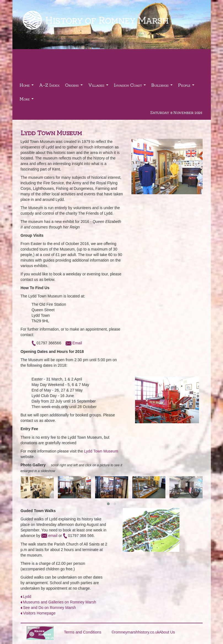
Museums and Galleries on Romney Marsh (59, 602)
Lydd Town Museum (101, 451)
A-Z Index (49, 85)
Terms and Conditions (83, 632)
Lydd (27, 597)
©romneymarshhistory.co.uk (135, 632)
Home (27, 87)
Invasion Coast (131, 87)
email (53, 536)
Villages (99, 87)
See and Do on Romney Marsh (49, 608)
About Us (167, 632)
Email (77, 343)
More (27, 100)
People (187, 87)
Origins (75, 87)
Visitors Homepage (39, 613)
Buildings (163, 87)
